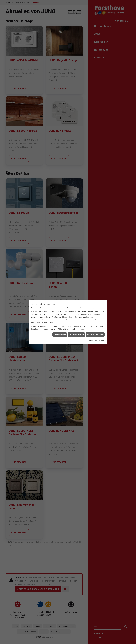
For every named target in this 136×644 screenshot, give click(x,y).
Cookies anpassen (60, 235)
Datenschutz (100, 240)
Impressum (89, 240)
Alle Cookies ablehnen (76, 235)
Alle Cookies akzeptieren (95, 235)
